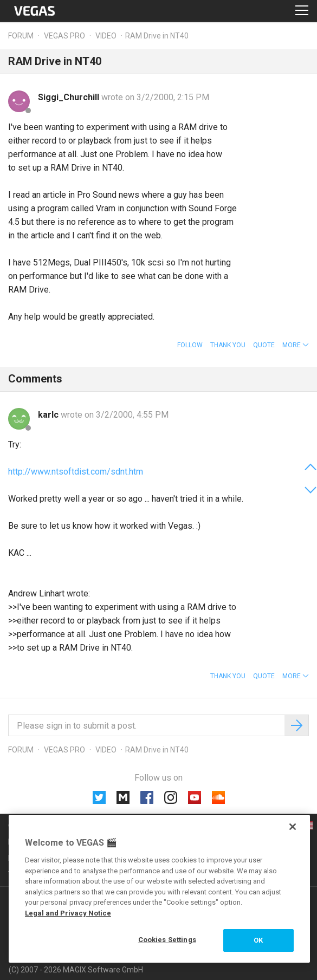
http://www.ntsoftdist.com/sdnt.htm (76, 472)
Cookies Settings (167, 940)
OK (258, 940)
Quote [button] (264, 345)
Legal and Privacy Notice (68, 913)
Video (106, 36)
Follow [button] (190, 345)
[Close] (293, 827)
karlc (49, 415)
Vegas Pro (64, 36)
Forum (21, 36)
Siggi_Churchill (70, 97)
